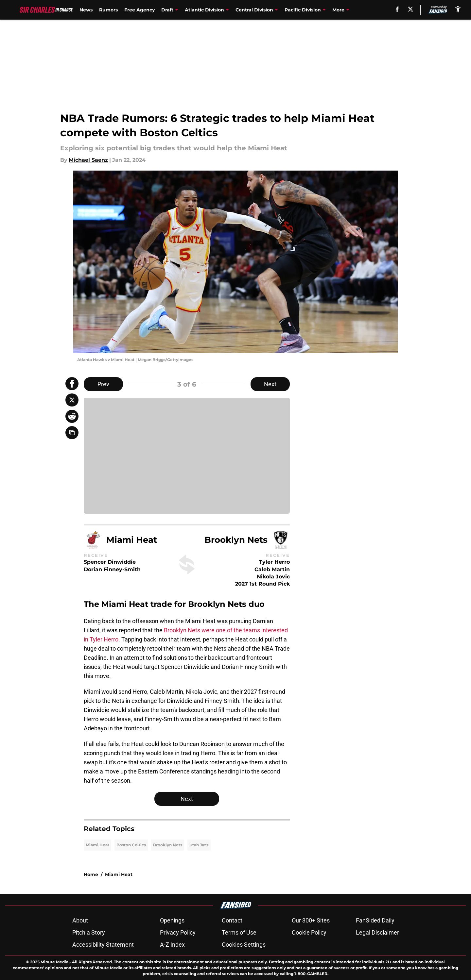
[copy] (72, 433)
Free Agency (140, 10)
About (80, 920)
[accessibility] (458, 9)
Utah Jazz (199, 845)
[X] (410, 9)
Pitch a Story (89, 932)
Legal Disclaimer (377, 932)
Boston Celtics (131, 845)
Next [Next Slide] (270, 384)
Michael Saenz (88, 160)
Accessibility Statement (103, 945)
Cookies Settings (244, 945)
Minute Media (54, 962)
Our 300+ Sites (311, 920)
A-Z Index (172, 945)
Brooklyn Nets (168, 845)
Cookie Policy (309, 932)
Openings (172, 920)
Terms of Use (239, 932)
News (86, 10)
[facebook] (397, 9)
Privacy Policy (178, 932)
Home (91, 874)
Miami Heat (97, 845)
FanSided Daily (375, 920)
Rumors (108, 10)
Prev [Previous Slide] (103, 384)
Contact (232, 920)
